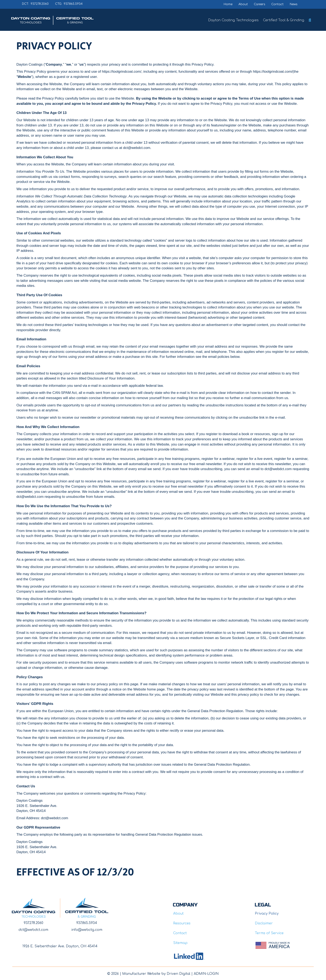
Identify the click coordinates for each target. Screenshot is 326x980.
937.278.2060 (33, 923)
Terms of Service (269, 933)
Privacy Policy (267, 914)
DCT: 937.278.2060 (35, 4)
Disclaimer (264, 923)
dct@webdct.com (33, 930)
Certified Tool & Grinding (284, 20)
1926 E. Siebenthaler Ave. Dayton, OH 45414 (60, 946)
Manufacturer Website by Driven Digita (156, 974)
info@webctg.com (87, 930)
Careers (260, 4)
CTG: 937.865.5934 (69, 4)
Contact (277, 4)
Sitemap (180, 943)
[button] (311, 20)
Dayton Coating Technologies (233, 20)
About (243, 4)
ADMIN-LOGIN (206, 974)
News (294, 4)
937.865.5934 (87, 923)
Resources (182, 923)
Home (228, 4)
